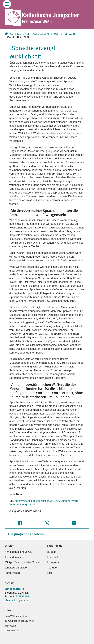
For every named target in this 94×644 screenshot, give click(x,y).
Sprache (70, 34)
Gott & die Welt (20, 34)
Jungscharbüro (14, 589)
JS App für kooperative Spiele (22, 562)
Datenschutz (11, 631)
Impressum (11, 626)
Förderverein (12, 573)
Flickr (50, 573)
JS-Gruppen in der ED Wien (19, 621)
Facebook (53, 557)
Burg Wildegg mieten (16, 616)
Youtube (52, 568)
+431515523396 (19, 597)
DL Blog (52, 552)
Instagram (53, 562)
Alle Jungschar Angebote (27, 534)
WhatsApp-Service (16, 568)
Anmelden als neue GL (18, 552)
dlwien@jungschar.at (17, 600)
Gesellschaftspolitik (48, 34)
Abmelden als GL (15, 557)
